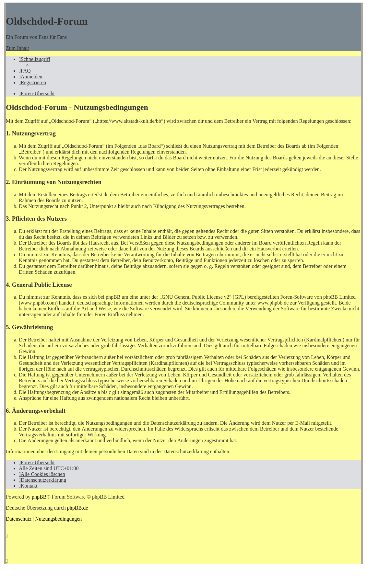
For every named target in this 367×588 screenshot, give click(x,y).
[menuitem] (25, 71)
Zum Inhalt (18, 48)
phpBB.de (77, 508)
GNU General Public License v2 (195, 297)
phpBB (39, 497)
